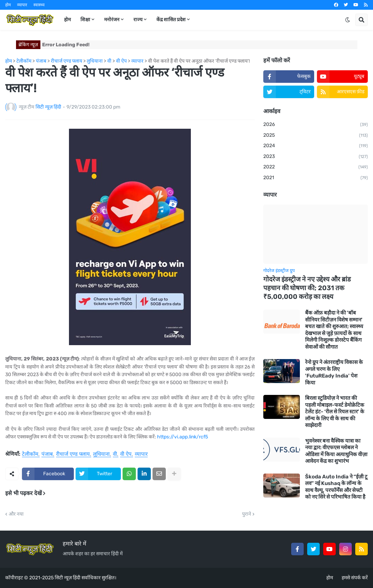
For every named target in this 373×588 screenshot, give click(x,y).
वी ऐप (126, 454)
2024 (316, 146)
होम (8, 5)
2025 (316, 136)
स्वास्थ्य (39, 5)
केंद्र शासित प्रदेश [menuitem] (171, 20)
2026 (316, 125)
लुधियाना (101, 454)
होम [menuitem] (67, 20)
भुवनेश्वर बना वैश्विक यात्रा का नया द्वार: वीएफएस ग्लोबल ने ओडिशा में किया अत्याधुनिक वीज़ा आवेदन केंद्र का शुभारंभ (336, 451)
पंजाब (47, 454)
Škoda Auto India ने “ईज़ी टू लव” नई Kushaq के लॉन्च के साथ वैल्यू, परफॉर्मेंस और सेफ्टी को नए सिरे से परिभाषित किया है (336, 487)
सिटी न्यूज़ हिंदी (68, 578)
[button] (348, 20)
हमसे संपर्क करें (355, 578)
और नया (16, 514)
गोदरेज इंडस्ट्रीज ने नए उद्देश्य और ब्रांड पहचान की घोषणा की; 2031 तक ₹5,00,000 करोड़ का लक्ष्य (307, 288)
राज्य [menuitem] (138, 20)
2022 (316, 167)
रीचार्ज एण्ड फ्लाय (73, 454)
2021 (316, 178)
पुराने (247, 514)
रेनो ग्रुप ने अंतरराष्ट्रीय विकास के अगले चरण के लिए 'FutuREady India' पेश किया (334, 372)
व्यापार (22, 5)
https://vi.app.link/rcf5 (182, 437)
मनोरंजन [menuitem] (112, 20)
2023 (316, 157)
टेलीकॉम (30, 454)
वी (115, 454)
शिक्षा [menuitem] (85, 20)
